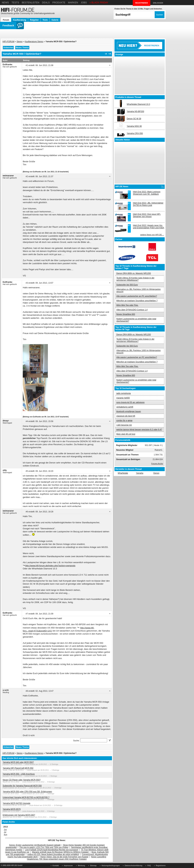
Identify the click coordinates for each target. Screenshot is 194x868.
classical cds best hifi (126, 416)
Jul (5, 832)
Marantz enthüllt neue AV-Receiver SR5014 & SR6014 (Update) (61, 852)
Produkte (59, 3)
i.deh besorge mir (124, 425)
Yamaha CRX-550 (135, 133)
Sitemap (93, 866)
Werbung (81, 866)
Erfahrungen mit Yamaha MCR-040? (19, 815)
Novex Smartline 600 (126, 314)
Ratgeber (34, 20)
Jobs (84, 3)
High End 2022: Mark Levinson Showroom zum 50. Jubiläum (147, 193)
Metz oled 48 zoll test (126, 434)
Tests (15, 3)
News (5, 3)
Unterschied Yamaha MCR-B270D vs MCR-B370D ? (26, 797)
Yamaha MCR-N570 (12, 809)
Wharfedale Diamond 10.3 (138, 104)
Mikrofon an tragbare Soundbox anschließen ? (137, 301)
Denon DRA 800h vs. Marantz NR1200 (134, 273)
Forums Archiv (157, 464)
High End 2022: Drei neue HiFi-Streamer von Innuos (147, 215)
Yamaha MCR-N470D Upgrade (16, 803)
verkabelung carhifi (125, 407)
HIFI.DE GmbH (17, 865)
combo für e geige (124, 421)
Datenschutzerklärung (133, 866)
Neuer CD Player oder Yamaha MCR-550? (22, 780)
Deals (46, 3)
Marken (73, 3)
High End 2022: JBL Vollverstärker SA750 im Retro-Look (148, 204)
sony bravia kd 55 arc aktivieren (130, 402)
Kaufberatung (20, 20)
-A (106, 54)
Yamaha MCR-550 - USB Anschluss (19, 774)
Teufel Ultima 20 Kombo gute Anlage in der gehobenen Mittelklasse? (135, 279)
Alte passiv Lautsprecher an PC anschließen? (137, 296)
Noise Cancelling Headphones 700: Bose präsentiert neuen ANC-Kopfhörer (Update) (67, 858)
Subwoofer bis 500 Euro (127, 285)
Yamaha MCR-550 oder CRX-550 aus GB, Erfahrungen (27, 792)
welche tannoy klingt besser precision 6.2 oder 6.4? (139, 430)
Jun (5, 829)
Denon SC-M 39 (134, 119)
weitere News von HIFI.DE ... (152, 235)
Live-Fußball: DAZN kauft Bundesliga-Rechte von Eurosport (52, 850)
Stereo (20, 42)
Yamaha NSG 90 (134, 126)
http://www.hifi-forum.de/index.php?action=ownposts (50, 566)
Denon (156, 473)
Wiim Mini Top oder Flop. (127, 305)
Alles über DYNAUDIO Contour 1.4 (132, 310)
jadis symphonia (124, 393)
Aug (6, 834)
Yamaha (140, 473)
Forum (6, 20)
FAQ (149, 866)
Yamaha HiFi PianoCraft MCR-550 (18, 768)
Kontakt (56, 866)
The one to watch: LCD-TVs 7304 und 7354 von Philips (44, 847)
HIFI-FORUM (8, 42)
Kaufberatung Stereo (34, 42)
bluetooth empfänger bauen (129, 411)
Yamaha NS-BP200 (135, 111)
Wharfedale (123, 473)
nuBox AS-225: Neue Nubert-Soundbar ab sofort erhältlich (53, 854)
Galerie (55, 20)
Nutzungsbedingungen (111, 866)
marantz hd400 (123, 398)
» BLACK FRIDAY (99, 3)
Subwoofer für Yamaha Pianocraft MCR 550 (22, 786)
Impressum (68, 866)
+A (110, 54)
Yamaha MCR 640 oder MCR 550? (18, 762)
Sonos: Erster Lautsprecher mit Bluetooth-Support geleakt (35, 845)
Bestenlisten (31, 3)
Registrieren (161, 866)
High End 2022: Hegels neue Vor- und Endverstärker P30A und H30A (149, 227)
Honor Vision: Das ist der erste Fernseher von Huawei (64, 857)
